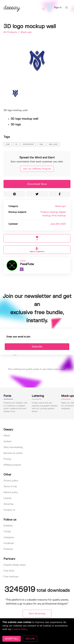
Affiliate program (12, 465)
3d (16, 144)
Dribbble (8, 526)
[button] (66, 8)
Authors (8, 441)
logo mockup (28, 144)
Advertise (9, 504)
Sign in (58, 8)
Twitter (7, 532)
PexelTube (27, 264)
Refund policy (11, 492)
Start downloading (13, 447)
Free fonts (9, 571)
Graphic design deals (14, 565)
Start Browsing (37, 614)
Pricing (7, 459)
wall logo (53, 144)
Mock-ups (26, 32)
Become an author (13, 453)
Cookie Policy (20, 629)
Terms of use (10, 487)
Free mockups (11, 577)
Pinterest (8, 549)
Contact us (9, 510)
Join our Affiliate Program (37, 169)
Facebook (9, 543)
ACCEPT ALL (12, 639)
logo (8, 144)
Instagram (9, 537)
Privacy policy (11, 481)
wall (41, 144)
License (8, 498)
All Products (11, 32)
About (7, 436)
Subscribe (37, 347)
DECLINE (30, 639)
